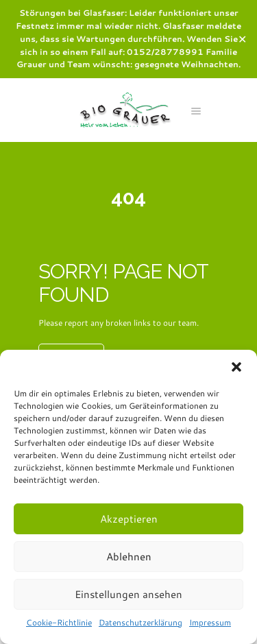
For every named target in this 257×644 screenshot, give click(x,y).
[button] (236, 367)
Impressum (210, 622)
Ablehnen (129, 557)
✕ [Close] (242, 39)
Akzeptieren (129, 519)
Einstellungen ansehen (128, 594)
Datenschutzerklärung (140, 622)
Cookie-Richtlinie (59, 622)
